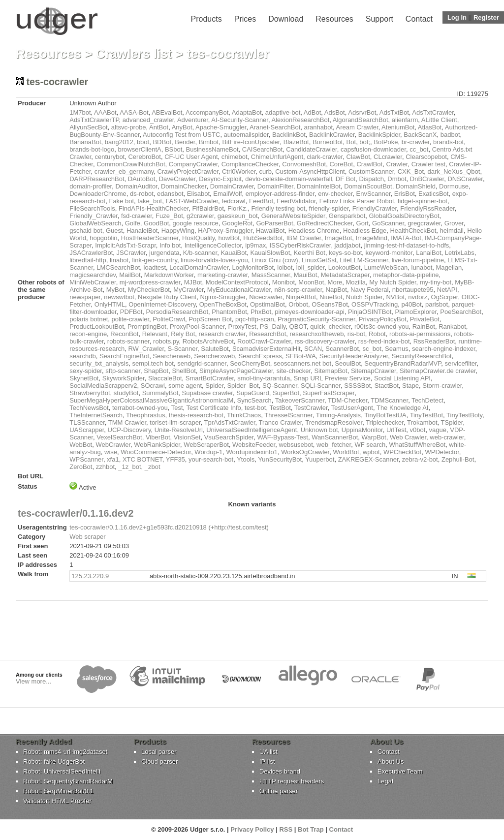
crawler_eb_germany (124, 171)
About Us (391, 762)
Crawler (397, 164)
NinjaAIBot (301, 297)
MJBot (193, 282)
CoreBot (341, 164)
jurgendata (164, 253)
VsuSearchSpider (229, 437)
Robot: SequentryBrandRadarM (68, 781)
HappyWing (178, 231)
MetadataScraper (345, 275)
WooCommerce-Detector (156, 452)
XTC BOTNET (142, 459)
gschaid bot (86, 231)
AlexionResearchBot (300, 120)
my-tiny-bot (436, 282)
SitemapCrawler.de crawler (438, 371)
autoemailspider (246, 135)
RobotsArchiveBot (208, 341)
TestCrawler (311, 408)
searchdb (82, 356)
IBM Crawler (304, 238)
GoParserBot (274, 223)
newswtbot (119, 297)
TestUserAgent (352, 408)
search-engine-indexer (444, 349)
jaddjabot (348, 245)
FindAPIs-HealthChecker (154, 208)
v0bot (418, 430)
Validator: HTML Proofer (57, 801)
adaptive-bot (283, 112)
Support (379, 19)
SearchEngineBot (124, 356)
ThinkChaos (244, 415)
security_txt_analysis (99, 363)
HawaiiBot (270, 231)
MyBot (115, 290)
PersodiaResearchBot (177, 312)
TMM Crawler (127, 422)
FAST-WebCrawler (192, 201)
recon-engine (88, 334)
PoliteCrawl (169, 319)
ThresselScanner (288, 415)
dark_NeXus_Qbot (454, 171)
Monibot (283, 282)
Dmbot (397, 179)
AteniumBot (398, 127)
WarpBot (374, 437)
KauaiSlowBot (270, 253)
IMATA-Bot (406, 238)
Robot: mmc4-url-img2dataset (65, 752)
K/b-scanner (200, 253)
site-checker (294, 371)
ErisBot (405, 194)
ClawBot (358, 157)
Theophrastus (146, 415)
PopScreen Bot (210, 319)
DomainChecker (184, 186)
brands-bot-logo (92, 149)
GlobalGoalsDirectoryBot (404, 216)
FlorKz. (237, 208)
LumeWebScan (386, 267)
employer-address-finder (280, 194)
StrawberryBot (90, 393)
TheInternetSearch (96, 415)
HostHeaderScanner (150, 238)
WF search (370, 445)
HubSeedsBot (263, 238)
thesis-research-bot (196, 415)
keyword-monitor (389, 253)
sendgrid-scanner (202, 363)
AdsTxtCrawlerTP (94, 120)
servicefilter (460, 363)
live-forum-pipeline (418, 260)
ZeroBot (81, 467)
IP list (267, 762)
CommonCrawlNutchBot (131, 164)
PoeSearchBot (461, 312)
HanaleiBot (142, 231)
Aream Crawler (357, 127)
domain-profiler (91, 186)
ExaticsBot (433, 194)
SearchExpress (260, 356)
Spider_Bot (243, 386)
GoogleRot (237, 223)
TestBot (280, 408)
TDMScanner (389, 400)
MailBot (130, 275)
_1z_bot (129, 467)
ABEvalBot (167, 112)
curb (266, 171)
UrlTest (396, 430)
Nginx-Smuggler (223, 297)
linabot (119, 260)
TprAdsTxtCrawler (230, 422)
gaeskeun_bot (238, 216)
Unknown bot (319, 430)
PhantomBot (229, 312)
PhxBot (261, 312)
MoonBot (311, 282)
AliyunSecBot (88, 127)
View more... (33, 681)
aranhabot (319, 127)
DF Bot (346, 179)
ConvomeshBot (304, 164)
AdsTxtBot (394, 112)
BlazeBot (296, 142)
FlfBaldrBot (208, 208)
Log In (457, 17)
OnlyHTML (110, 304)
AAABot (105, 112)
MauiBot (306, 275)
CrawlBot (369, 164)
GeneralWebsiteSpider (293, 216)
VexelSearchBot (119, 437)
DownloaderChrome (98, 194)
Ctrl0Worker (239, 171)
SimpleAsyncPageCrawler (236, 371)
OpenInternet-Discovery (162, 304)
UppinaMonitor (362, 430)
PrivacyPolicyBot (383, 319)
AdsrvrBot (362, 112)
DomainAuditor (136, 186)
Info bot (170, 245)
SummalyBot (160, 393)
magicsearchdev (93, 275)
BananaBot (85, 142)
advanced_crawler (148, 120)
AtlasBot (430, 127)
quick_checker (330, 327)
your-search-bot (211, 459)
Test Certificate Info (214, 408)
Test (177, 408)
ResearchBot (268, 334)
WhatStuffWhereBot (417, 445)
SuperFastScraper (329, 393)
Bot (351, 142)
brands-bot (448, 142)
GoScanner (388, 223)
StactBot (387, 386)
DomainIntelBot (319, 186)
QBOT (298, 327)
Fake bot (121, 201)
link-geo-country (155, 260)
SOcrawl (153, 386)
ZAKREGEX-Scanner (368, 459)
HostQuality (198, 238)
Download (286, 19)
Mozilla (355, 282)
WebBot (81, 445)
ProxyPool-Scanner (197, 327)
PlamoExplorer (416, 312)
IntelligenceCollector (213, 245)
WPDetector (442, 452)
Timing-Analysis (338, 415)
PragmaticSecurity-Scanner (316, 319)
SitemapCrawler (374, 371)
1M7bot (80, 112)
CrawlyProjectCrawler (188, 171)
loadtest (155, 267)
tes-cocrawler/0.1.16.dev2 (76, 513)
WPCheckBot (402, 452)
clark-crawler (325, 157)
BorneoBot (328, 142)
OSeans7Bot (330, 304)
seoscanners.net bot (302, 363)
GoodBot (156, 223)
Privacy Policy (252, 829)
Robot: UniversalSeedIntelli (62, 771)
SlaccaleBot (165, 378)
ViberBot (158, 437)
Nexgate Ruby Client (167, 297)
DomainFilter (275, 186)
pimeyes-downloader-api (310, 312)
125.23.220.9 (90, 576)
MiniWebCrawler (93, 282)
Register (486, 17)
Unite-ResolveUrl (179, 430)
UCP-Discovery (129, 430)
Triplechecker (385, 422)
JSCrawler (131, 253)
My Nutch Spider (393, 282)
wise (111, 452)
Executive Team (400, 771)
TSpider (452, 422)
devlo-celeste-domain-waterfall (288, 179)
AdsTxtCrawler (433, 112)
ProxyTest (242, 327)
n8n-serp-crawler (298, 290)
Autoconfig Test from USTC (181, 135)
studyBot (126, 393)
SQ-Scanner (280, 386)
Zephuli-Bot (458, 459)
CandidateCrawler (311, 149)
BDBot (162, 142)
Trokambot (422, 422)
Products (206, 19)
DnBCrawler (427, 179)
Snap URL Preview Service (332, 378)
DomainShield (416, 186)
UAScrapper (87, 430)
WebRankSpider (157, 445)
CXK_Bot (411, 171)
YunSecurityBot (280, 459)
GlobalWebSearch (95, 223)
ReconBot (124, 334)
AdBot (312, 112)
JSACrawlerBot (91, 253)
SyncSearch (254, 400)
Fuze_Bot (169, 216)
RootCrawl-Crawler (264, 341)
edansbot (170, 194)
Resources (334, 19)
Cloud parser (159, 762)
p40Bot (411, 304)
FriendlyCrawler (375, 208)
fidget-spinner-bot (423, 201)
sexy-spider (86, 371)
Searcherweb (172, 356)
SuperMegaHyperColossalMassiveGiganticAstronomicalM (151, 400)
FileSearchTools (92, 208)
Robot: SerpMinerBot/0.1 (58, 791)
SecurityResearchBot (422, 356)
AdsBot (335, 112)
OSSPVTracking (375, 304)
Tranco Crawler (281, 422)
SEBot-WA (301, 356)
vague (438, 430)
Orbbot (298, 304)
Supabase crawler (207, 393)
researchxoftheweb (317, 334)
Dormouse (454, 186)
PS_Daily (273, 327)
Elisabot (198, 194)
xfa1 (113, 459)
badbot (450, 135)
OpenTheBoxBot (223, 304)
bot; (365, 142)
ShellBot (184, 371)
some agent (185, 386)
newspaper (85, 297)
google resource (196, 223)
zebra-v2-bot (420, 459)
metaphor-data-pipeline (406, 275)
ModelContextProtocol (237, 282)
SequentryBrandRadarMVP (403, 363)
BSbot (173, 149)
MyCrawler (188, 290)
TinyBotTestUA (385, 415)
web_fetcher (334, 445)
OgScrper (445, 297)
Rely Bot (183, 334)
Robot (377, 334)
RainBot (424, 327)
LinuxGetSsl (319, 260)
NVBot (395, 297)
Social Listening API (402, 378)
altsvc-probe (129, 127)
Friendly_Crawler (94, 216)
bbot (143, 142)
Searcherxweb (214, 356)
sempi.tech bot (153, 363)
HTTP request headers (292, 781)
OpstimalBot (268, 304)
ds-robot (142, 194)
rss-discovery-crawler (324, 341)
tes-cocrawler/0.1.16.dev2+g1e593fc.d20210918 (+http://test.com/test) (169, 527)
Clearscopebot (426, 157)
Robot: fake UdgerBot (54, 762)
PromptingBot (147, 327)
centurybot (110, 157)
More (335, 282)
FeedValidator (296, 201)
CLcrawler (388, 157)
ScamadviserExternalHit (267, 349)
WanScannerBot (335, 437)
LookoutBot (345, 267)
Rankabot (452, 327)
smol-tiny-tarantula (264, 378)
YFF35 (175, 459)
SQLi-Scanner (321, 386)
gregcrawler (424, 223)
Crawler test (428, 164)
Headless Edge (365, 231)
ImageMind (372, 238)
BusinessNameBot (212, 149)
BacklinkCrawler (332, 135)
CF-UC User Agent (191, 157)
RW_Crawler (146, 349)
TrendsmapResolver (334, 422)
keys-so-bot (345, 253)
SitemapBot (331, 371)
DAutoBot (142, 179)
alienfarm (405, 120)
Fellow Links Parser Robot (357, 201)
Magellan (449, 267)
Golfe (133, 223)
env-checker (335, 194)
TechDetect (427, 400)
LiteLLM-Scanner (364, 260)
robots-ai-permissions (420, 334)
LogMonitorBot (253, 267)
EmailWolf (227, 194)
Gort (362, 223)
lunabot (422, 267)
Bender (185, 142)
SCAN (313, 349)
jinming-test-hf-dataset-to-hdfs (407, 245)
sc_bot (372, 349)
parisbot (437, 304)
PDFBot (131, 312)
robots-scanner (128, 341)
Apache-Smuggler (221, 127)
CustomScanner (371, 171)
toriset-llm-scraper (175, 422)
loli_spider (311, 267)
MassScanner (271, 275)
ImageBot (339, 238)
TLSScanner (87, 422)
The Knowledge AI (403, 408)
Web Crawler (408, 437)
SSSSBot (357, 386)
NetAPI (447, 290)
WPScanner (86, 459)
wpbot (371, 452)
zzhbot (105, 467)
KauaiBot (234, 253)
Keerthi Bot (310, 253)
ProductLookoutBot (97, 327)
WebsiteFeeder (254, 445)
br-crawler (416, 142)
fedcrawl (233, 201)
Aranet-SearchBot (275, 127)
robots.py (166, 341)
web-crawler (447, 437)
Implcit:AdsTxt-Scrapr (126, 245)
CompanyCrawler (193, 164)
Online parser (279, 791)
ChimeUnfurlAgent (277, 157)
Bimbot (209, 142)
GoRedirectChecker (325, 223)
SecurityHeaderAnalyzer (354, 356)
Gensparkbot (347, 216)
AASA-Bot (134, 112)
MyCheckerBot (149, 290)
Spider (214, 386)
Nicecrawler (266, 297)
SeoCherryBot (250, 363)
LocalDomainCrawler (199, 267)
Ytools (246, 459)
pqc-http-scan (255, 319)
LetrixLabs (460, 253)
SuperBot (286, 393)
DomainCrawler (232, 186)
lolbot (285, 267)
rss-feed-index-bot (384, 341)
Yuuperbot (320, 459)
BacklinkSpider (379, 135)
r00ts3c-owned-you (382, 327)
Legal (385, 781)
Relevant (155, 334)
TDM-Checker (347, 400)
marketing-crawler (223, 275)
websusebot (296, 445)
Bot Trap (311, 829)
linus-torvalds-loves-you (214, 260)
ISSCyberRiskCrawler (300, 245)
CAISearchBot (262, 149)
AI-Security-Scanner (240, 120)
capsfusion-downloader (373, 149)
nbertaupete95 (413, 290)
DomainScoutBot (368, 186)
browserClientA (140, 149)
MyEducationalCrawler (239, 290)
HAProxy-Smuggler (225, 231)
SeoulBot (348, 363)
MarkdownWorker (169, 275)
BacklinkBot (289, 135)
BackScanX (420, 135)
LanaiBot (428, 253)
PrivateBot (425, 319)
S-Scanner (182, 349)
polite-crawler (131, 319)
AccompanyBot (207, 112)
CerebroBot (144, 157)
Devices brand (280, 771)
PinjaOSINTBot (370, 312)
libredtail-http (88, 260)
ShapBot (156, 371)
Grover (454, 223)
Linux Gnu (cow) (275, 260)
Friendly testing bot (278, 208)
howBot (229, 238)
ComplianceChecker (250, 164)
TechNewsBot (89, 408)
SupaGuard (253, 393)
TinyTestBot (426, 415)
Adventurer (193, 120)
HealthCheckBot (413, 231)
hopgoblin (103, 238)
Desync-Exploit (220, 179)
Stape (410, 386)
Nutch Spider (364, 297)
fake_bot (150, 201)
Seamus (397, 349)
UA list (268, 752)
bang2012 (119, 142)
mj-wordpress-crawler (150, 282)
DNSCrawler (465, 179)
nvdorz (418, 297)
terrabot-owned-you (140, 408)
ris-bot (356, 334)
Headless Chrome (314, 231)
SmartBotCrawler (210, 378)
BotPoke (386, 142)
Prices (245, 19)
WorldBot (346, 452)
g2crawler (200, 216)
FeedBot (261, 201)
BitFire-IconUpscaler (251, 142)
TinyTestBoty (464, 415)
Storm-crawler (442, 386)
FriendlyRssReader (427, 208)
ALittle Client (439, 120)
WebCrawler (113, 445)
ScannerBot (342, 349)
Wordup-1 (208, 452)
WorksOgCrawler (305, 452)
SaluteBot (215, 349)
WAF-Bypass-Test (283, 437)
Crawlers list (134, 54)
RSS (286, 829)
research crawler (222, 334)
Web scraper (87, 537)
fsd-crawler (137, 216)
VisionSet (187, 437)
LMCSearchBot (118, 267)
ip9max (255, 245)
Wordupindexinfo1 (252, 452)
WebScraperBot (206, 445)
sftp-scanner (123, 371)
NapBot (336, 290)
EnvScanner (374, 194)
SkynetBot (84, 378)
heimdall (452, 231)
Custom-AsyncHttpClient (310, 171)
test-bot (255, 408)
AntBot (159, 127)
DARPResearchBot (97, 179)
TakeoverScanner (300, 400)
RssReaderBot (434, 341)
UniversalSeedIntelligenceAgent (252, 430)
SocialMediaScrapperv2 (103, 386)
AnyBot (182, 127)
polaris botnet (89, 319)
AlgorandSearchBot (361, 120)
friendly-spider (329, 208)
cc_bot (419, 149)
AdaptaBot (247, 112)
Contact (419, 19)
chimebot (235, 157)
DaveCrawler (177, 179)
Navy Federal (369, 290)
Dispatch (371, 179)
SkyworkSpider (124, 378)
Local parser (159, 752)
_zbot (153, 467)
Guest (114, 231)
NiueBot (331, 297)
